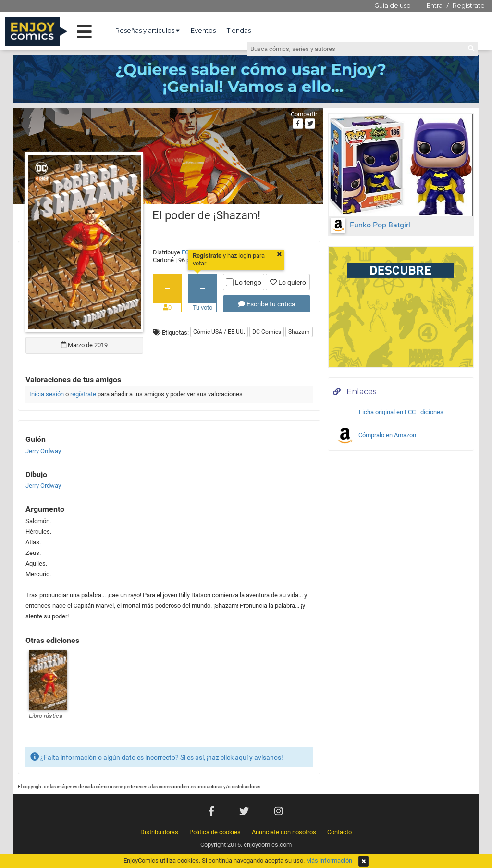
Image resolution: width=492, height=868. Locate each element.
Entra (435, 5)
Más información (329, 861)
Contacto (339, 832)
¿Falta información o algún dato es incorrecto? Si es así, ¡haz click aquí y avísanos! (157, 757)
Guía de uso (393, 5)
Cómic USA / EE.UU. (219, 332)
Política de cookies (215, 832)
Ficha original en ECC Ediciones (401, 412)
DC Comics (267, 332)
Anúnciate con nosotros (284, 832)
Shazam (299, 332)
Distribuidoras (159, 832)
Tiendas (239, 30)
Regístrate (469, 5)
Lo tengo (244, 282)
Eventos (203, 30)
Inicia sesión (47, 394)
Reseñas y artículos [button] (148, 30)
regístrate (83, 394)
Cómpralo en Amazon (376, 436)
